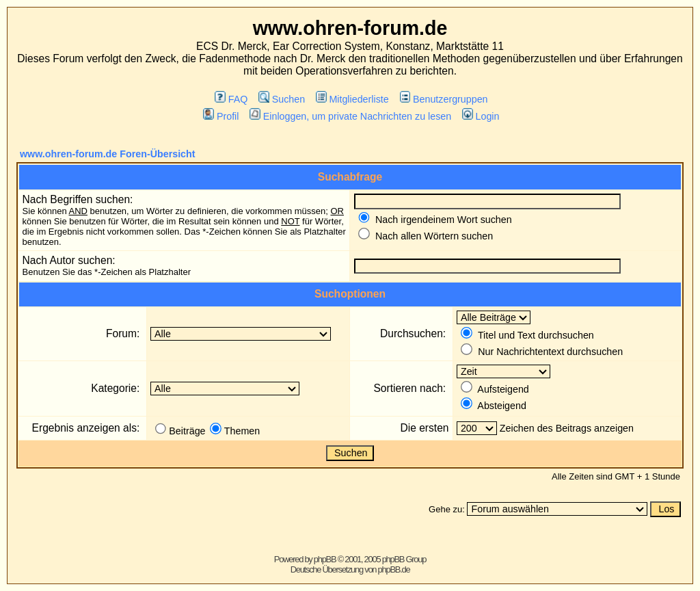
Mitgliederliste (352, 99)
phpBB (325, 559)
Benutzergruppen (444, 99)
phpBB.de (394, 569)
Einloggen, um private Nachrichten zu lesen (350, 116)
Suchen (282, 99)
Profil (221, 116)
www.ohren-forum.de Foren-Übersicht (108, 154)
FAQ (231, 99)
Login (481, 116)
